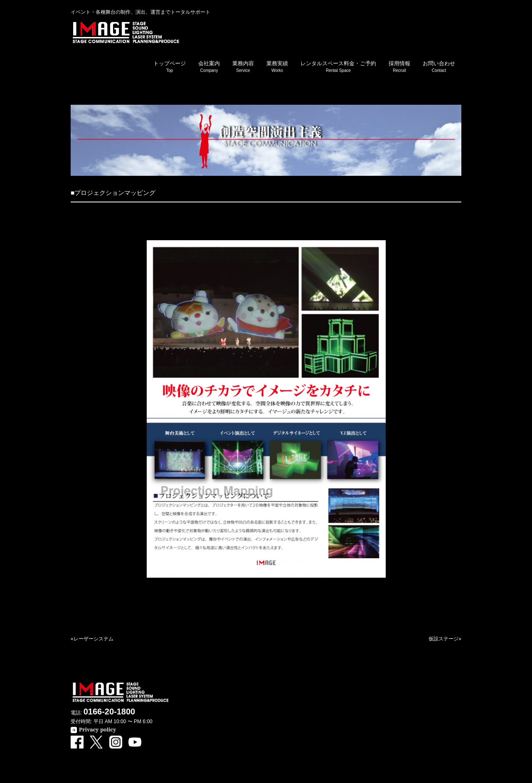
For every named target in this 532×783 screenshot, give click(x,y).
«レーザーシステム (92, 639)
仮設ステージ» (445, 639)
